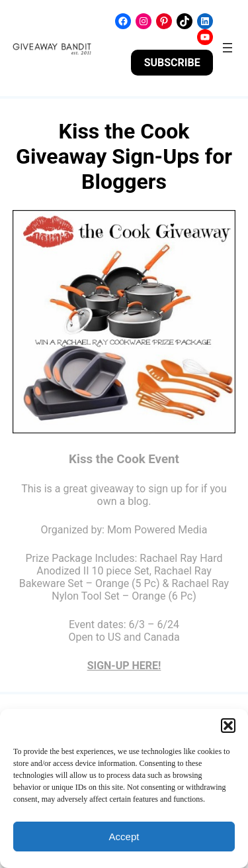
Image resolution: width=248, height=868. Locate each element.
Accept (124, 837)
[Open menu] (227, 48)
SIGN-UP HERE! (124, 666)
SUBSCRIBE (172, 63)
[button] (228, 726)
